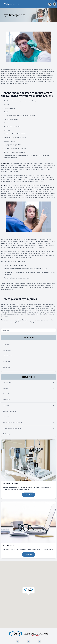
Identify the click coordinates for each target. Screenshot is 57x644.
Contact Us (6, 367)
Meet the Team (8, 356)
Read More (29, 495)
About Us (6, 345)
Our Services (7, 350)
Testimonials (7, 361)
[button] (1, 4)
